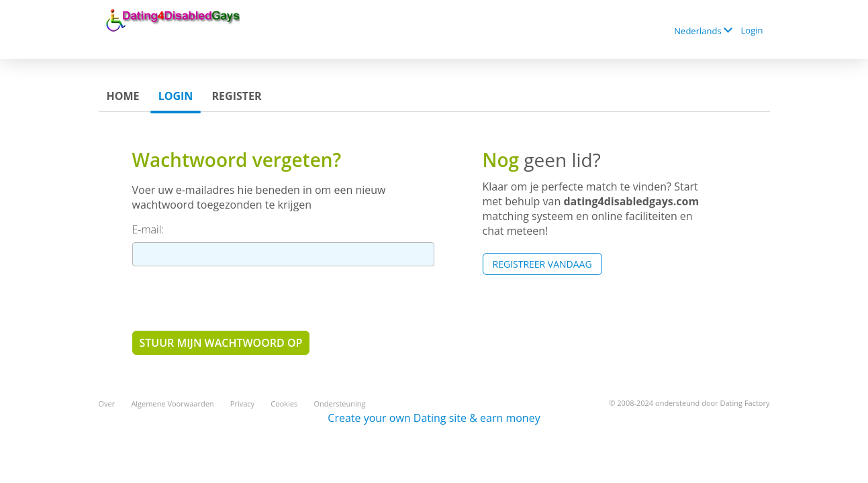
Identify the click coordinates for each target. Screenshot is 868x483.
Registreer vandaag (542, 264)
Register (237, 96)
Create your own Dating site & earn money (434, 418)
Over (107, 404)
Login (752, 30)
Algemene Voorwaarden (172, 404)
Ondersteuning (340, 404)
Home (123, 96)
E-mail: (148, 229)
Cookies (284, 404)
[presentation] (234, 298)
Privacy (242, 404)
